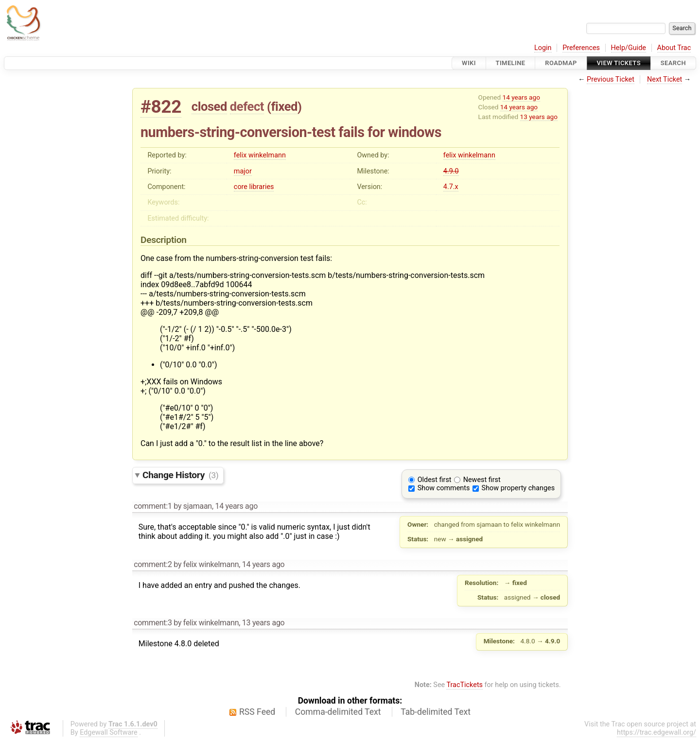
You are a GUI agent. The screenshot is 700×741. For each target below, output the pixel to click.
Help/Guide (629, 48)
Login (543, 48)
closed (209, 106)
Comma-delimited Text (338, 712)
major (243, 171)
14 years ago (521, 97)
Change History (180, 475)
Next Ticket (665, 79)
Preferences (581, 48)
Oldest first (435, 480)
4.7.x (451, 187)
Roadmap (561, 63)
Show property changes (518, 488)
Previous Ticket (611, 79)
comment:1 (153, 506)
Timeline (511, 63)
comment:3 (153, 623)
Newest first (482, 480)
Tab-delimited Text (436, 712)
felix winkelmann (260, 155)
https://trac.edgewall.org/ (656, 732)
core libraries (254, 187)
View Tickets (619, 63)
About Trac (674, 48)
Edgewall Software (109, 732)
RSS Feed (257, 712)
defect (247, 106)
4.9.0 (451, 171)
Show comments (444, 488)
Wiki (469, 63)
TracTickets (464, 685)
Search (673, 63)
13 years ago (539, 117)
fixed (284, 106)
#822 (161, 107)
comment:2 (153, 564)
